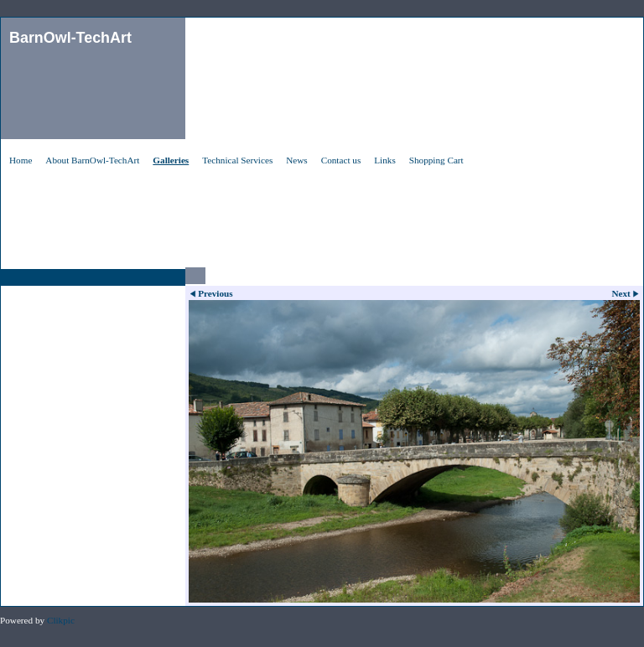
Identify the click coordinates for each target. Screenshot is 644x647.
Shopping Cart (436, 160)
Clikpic (61, 620)
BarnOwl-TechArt (70, 38)
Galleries (171, 160)
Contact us (341, 160)
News (296, 160)
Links (384, 160)
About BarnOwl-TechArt (92, 160)
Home (21, 160)
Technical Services (237, 160)
